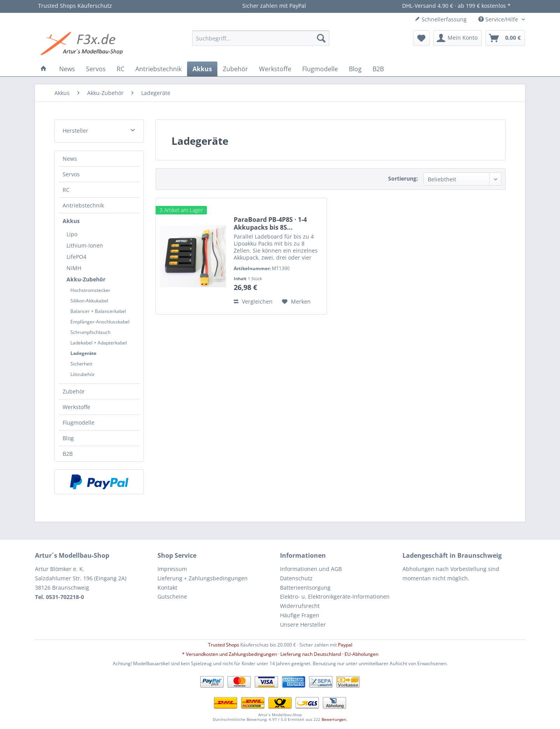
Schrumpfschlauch (90, 332)
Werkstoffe (76, 407)
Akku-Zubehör (86, 279)
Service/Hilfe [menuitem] (499, 19)
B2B (68, 454)
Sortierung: (403, 178)
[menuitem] (261, 38)
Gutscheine (172, 596)
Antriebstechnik (83, 205)
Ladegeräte (83, 353)
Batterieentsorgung (305, 588)
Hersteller (75, 131)
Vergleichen (253, 301)
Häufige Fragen (300, 615)
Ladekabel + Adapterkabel (99, 343)
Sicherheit (81, 364)
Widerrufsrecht (300, 606)
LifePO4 (76, 257)
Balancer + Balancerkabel (98, 311)
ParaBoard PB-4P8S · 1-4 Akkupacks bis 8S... (270, 223)
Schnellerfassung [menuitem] (441, 19)
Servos (71, 174)
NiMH (74, 268)
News (70, 159)
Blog (68, 438)
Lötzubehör (83, 374)
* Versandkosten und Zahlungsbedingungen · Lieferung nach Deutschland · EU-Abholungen (280, 654)
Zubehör (74, 391)
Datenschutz (296, 578)
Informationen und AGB (311, 569)
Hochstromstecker (90, 290)
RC (66, 190)
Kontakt (167, 588)
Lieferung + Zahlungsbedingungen (203, 578)
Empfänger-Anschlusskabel (100, 322)
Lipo (72, 234)
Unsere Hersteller (303, 624)
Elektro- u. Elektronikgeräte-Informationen (335, 596)
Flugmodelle (79, 422)
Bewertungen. (334, 719)
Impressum (172, 569)
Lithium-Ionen (85, 245)
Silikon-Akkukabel (89, 301)
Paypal (345, 645)
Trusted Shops (224, 645)
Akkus (71, 221)
